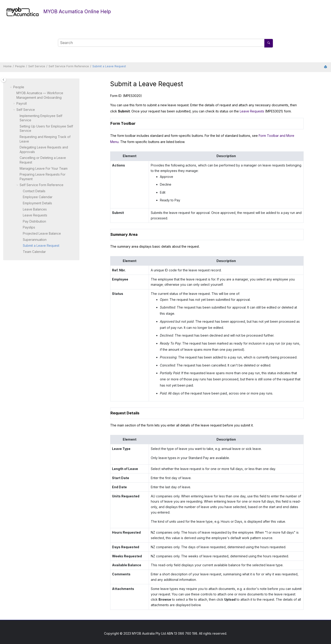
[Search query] (165, 43)
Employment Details (37, 203)
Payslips (29, 227)
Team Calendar (34, 252)
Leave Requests (35, 215)
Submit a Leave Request (109, 66)
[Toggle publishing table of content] (4, 80)
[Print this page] (326, 67)
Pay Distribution (34, 221)
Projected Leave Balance (42, 233)
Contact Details (34, 191)
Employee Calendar (38, 197)
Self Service (37, 66)
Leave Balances (35, 209)
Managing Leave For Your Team (44, 168)
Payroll (22, 103)
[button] (11, 87)
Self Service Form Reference (69, 66)
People (20, 66)
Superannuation (35, 240)
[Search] (269, 43)
